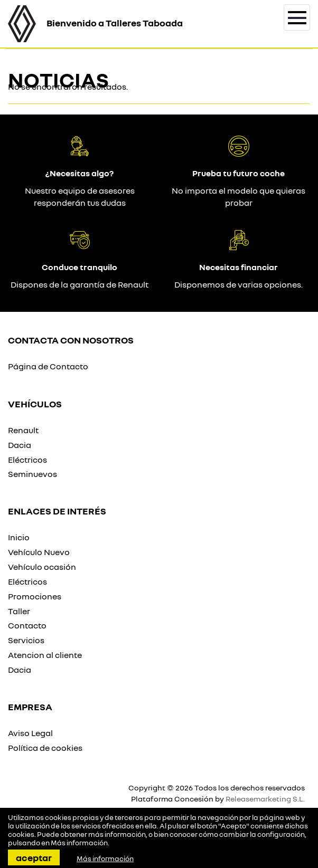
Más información (79, 843)
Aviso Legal (30, 733)
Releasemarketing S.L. (265, 799)
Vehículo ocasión (42, 567)
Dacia (20, 445)
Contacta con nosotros (71, 340)
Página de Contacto (48, 366)
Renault (23, 430)
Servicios (26, 640)
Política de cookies (45, 748)
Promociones (35, 596)
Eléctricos (27, 460)
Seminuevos (32, 474)
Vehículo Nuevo (39, 552)
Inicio (19, 537)
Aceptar (34, 857)
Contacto (27, 625)
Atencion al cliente (45, 655)
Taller (19, 611)
